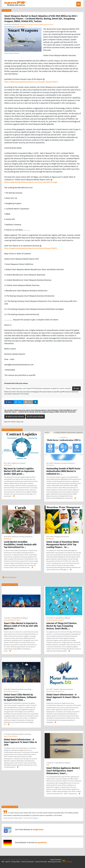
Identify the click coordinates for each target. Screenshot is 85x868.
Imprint (8, 862)
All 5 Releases (9, 577)
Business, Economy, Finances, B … (65, 463)
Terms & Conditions (28, 862)
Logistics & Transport (19, 463)
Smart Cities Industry (11, 736)
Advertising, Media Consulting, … (22, 689)
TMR (48, 765)
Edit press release (35, 416)
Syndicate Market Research (55, 620)
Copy (76, 388)
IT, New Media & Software (20, 618)
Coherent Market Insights (12, 620)
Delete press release (15, 416)
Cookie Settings (67, 862)
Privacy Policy (16, 862)
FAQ (3, 862)
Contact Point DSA (41, 862)
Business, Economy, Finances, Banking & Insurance (37, 24)
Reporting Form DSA (54, 862)
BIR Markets (21, 27)
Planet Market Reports (11, 691)
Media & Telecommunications (64, 689)
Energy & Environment (62, 537)
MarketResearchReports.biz (55, 691)
